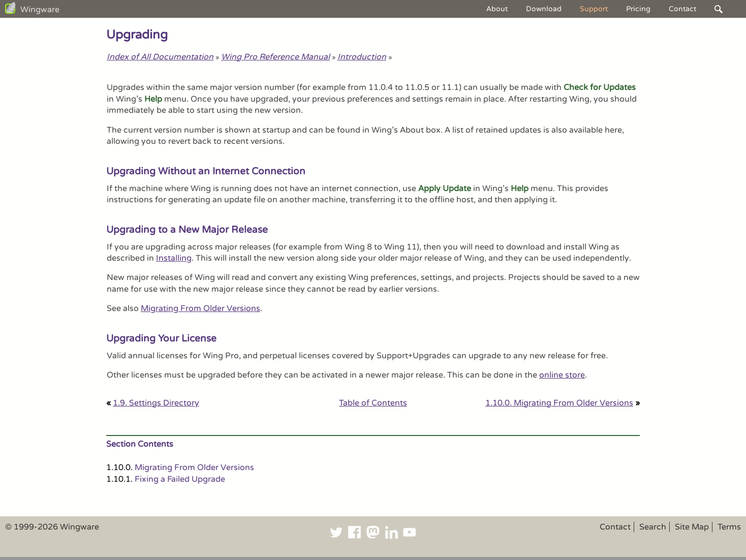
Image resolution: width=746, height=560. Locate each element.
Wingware (40, 10)
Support (594, 9)
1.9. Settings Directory (156, 403)
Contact (682, 9)
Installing (174, 258)
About (497, 9)
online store (562, 375)
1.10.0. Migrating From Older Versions (559, 403)
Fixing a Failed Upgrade (180, 479)
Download (544, 9)
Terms (729, 527)
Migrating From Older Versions (200, 308)
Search (653, 527)
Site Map (692, 527)
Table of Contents (373, 403)
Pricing (638, 9)
